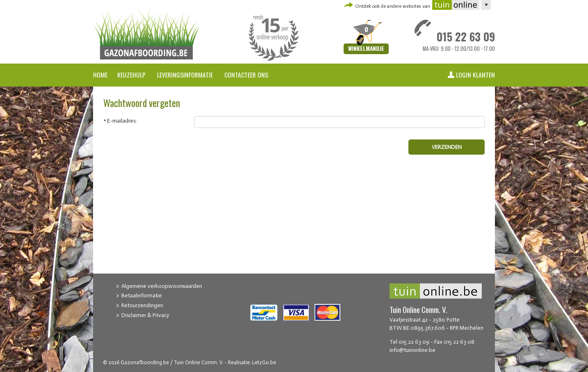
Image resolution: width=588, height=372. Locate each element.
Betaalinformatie (142, 296)
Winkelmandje (366, 49)
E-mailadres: (122, 121)
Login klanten (475, 75)
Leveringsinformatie (186, 75)
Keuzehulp (131, 75)
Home (100, 75)
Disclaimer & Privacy (145, 315)
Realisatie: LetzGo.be (252, 362)
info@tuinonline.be (413, 350)
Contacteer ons (246, 75)
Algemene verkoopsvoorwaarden (162, 286)
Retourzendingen (142, 305)
